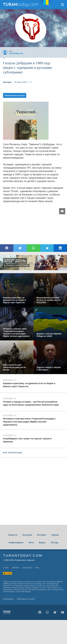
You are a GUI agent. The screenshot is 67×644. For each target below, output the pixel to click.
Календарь (8, 599)
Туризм (55, 535)
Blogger (28, 591)
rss (37, 568)
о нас (6, 568)
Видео (42, 542)
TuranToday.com (21, 5)
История (42, 535)
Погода (55, 542)
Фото (31, 542)
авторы (16, 568)
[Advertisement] (33, 503)
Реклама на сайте (26, 599)
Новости (13, 535)
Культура (27, 535)
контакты (27, 568)
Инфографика (16, 542)
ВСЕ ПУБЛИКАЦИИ (13, 453)
